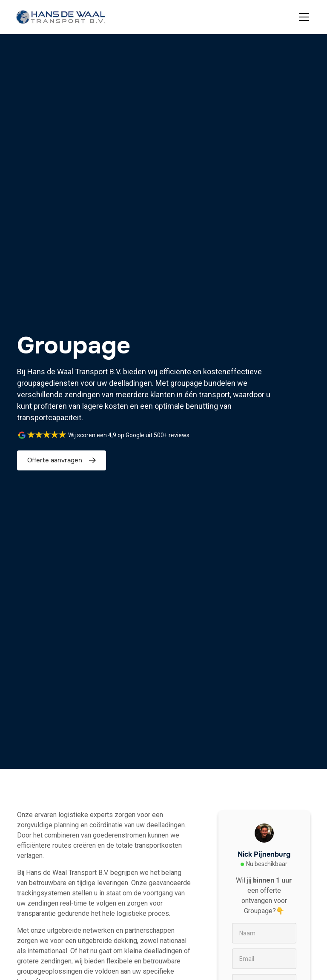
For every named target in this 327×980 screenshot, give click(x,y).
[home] (61, 17)
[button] (302, 17)
